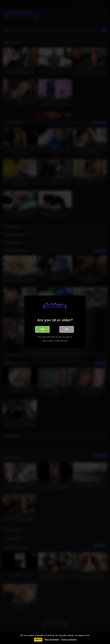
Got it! (38, 640)
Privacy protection (69, 640)
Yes (42, 329)
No (67, 329)
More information (52, 640)
